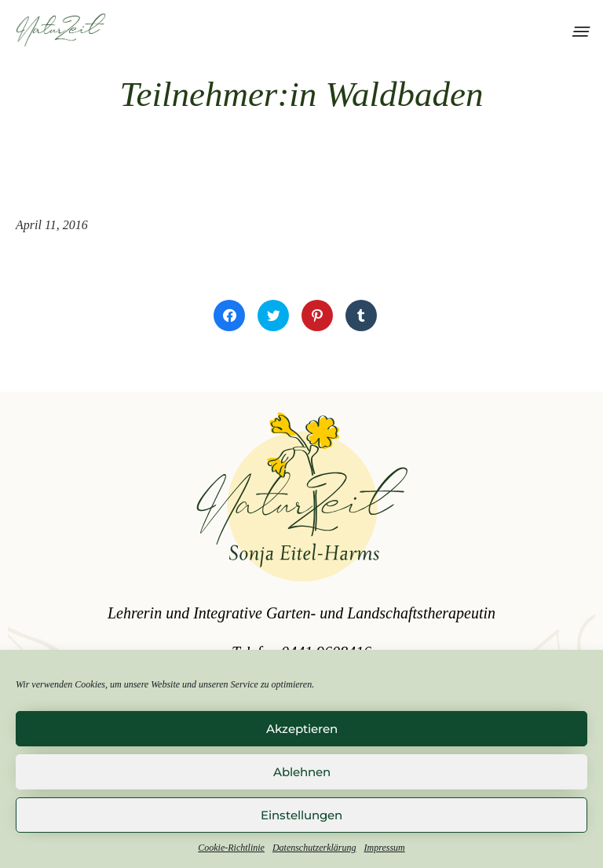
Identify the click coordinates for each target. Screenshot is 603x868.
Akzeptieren (302, 729)
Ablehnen (302, 772)
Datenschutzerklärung (314, 848)
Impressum (385, 848)
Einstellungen (301, 815)
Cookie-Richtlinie (231, 848)
